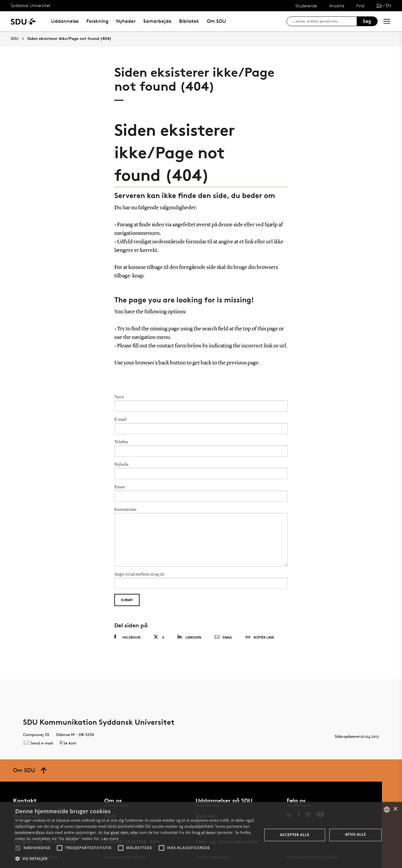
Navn (119, 397)
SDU (15, 38)
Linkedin (189, 637)
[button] (18, 848)
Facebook (128, 637)
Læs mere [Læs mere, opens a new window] (110, 839)
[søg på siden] (324, 21)
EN (389, 5)
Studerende (306, 6)
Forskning (97, 21)
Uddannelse (65, 21)
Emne (120, 487)
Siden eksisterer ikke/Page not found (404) (69, 39)
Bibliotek (189, 21)
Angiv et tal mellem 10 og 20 (139, 574)
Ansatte (337, 6)
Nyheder (126, 21)
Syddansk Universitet (31, 5)
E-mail (120, 420)
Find (360, 6)
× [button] (395, 809)
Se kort (68, 743)
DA (379, 5)
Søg (367, 21)
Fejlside (121, 465)
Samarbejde (157, 21)
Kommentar (125, 510)
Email (223, 637)
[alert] (201, 835)
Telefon (121, 442)
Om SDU (216, 21)
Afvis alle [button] (355, 834)
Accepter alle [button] (295, 835)
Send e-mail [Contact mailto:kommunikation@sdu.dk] (38, 743)
